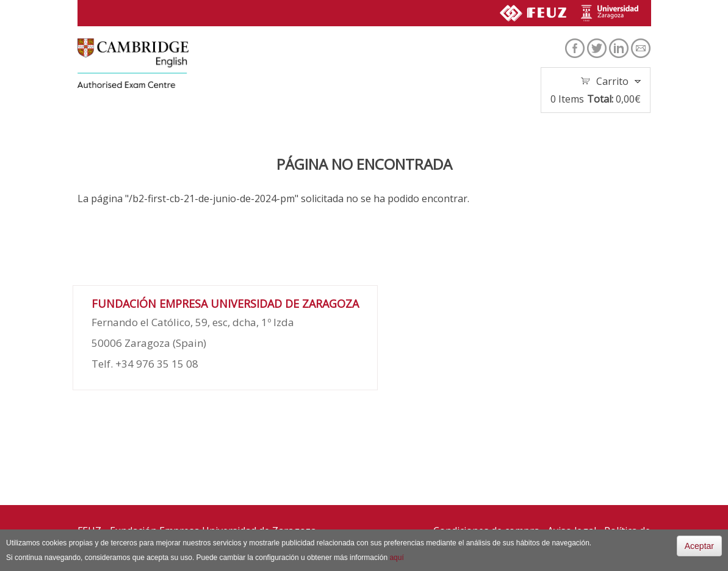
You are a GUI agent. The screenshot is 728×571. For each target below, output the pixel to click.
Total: (600, 99)
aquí (396, 558)
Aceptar (699, 546)
